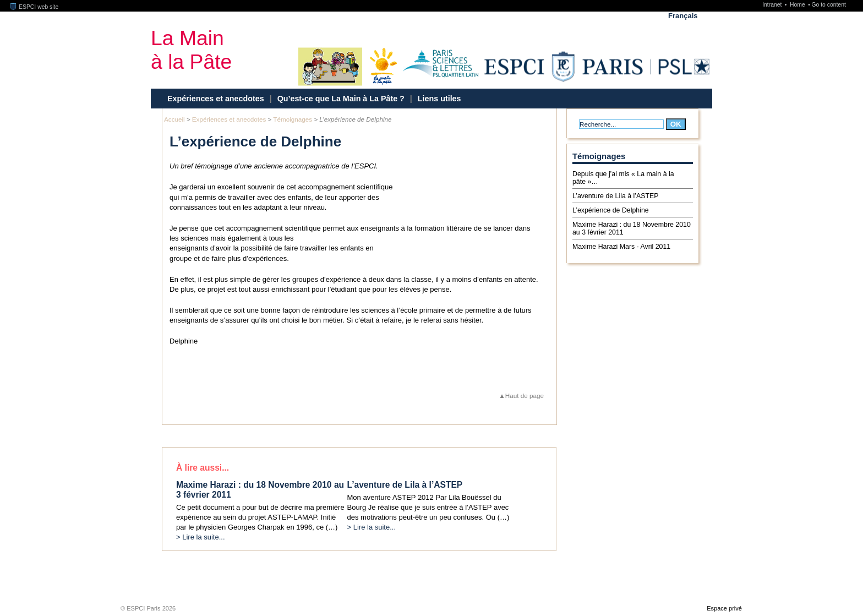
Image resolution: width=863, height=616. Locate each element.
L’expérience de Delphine (611, 210)
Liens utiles (439, 99)
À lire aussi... (203, 468)
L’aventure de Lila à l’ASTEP (615, 196)
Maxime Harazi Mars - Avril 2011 (621, 247)
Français (683, 16)
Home (798, 5)
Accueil (174, 119)
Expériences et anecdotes (216, 99)
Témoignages (293, 119)
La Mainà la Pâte (191, 50)
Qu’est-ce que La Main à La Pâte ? (341, 99)
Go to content (828, 5)
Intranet (773, 5)
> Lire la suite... (201, 537)
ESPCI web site (35, 7)
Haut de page (525, 396)
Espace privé (724, 608)
